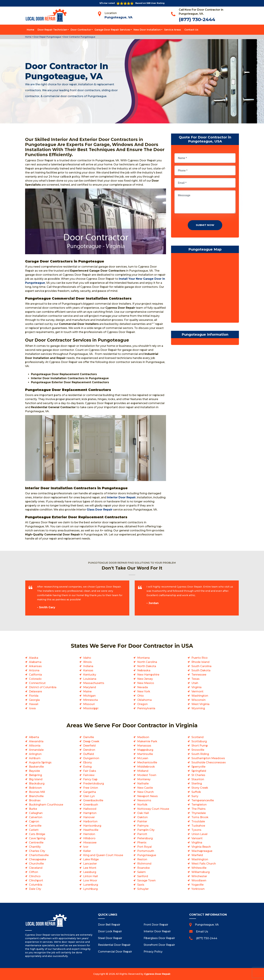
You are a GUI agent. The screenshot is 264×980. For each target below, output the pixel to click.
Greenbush (91, 805)
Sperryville (198, 767)
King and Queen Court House (103, 855)
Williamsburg (201, 872)
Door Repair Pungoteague (47, 37)
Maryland (90, 687)
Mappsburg (145, 750)
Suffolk (196, 792)
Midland (143, 771)
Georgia (34, 700)
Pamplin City (146, 830)
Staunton (198, 779)
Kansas (88, 670)
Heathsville (91, 830)
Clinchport (36, 880)
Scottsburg (199, 741)
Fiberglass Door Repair (159, 938)
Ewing (87, 767)
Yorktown (198, 889)
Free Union (91, 788)
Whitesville (199, 868)
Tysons (196, 830)
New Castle (145, 788)
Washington (200, 696)
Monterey (144, 779)
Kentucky (90, 675)
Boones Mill (37, 792)
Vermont (197, 691)
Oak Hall (143, 813)
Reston (142, 859)
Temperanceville (203, 800)
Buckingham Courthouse (46, 805)
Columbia (36, 885)
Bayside (34, 771)
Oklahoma (144, 700)
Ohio (141, 696)
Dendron (89, 750)
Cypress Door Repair (157, 974)
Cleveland (36, 868)
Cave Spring (37, 838)
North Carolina (147, 662)
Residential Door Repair (114, 945)
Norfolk (142, 805)
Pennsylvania (146, 708)
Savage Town (146, 880)
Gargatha (90, 792)
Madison (143, 737)
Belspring (35, 775)
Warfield (197, 855)
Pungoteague (147, 855)
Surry (195, 796)
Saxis (141, 885)
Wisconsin (199, 700)
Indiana (88, 666)
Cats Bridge (37, 834)
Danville (89, 737)
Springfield (199, 771)
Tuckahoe (198, 826)
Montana (143, 658)
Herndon (89, 834)
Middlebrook (146, 767)
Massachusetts (94, 683)
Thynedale (199, 813)
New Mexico (146, 683)
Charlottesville (39, 855)
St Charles (198, 775)
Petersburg (145, 838)
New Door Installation (147, 30)
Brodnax (35, 800)
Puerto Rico (200, 658)
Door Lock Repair (110, 931)
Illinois (87, 662)
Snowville (198, 750)
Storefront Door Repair (159, 945)
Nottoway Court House (153, 809)
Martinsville (145, 754)
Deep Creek (91, 741)
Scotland (197, 737)
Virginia (196, 687)
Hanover (89, 817)
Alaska (34, 658)
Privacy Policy (153, 952)
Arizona (34, 670)
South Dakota (201, 670)
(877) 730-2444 (197, 19)
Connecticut (37, 683)
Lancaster (90, 864)
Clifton (34, 872)
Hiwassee (90, 843)
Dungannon (91, 758)
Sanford (143, 876)
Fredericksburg (94, 784)
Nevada (143, 687)
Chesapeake (38, 859)
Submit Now (205, 225)
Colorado (35, 679)
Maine (87, 691)
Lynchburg (90, 889)
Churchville (36, 864)
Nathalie (143, 784)
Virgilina (197, 843)
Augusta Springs (40, 762)
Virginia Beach (201, 847)
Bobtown (35, 788)
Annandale (36, 750)
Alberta (34, 737)
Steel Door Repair (110, 938)
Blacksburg (37, 784)
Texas (195, 679)
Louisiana (90, 679)
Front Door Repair (156, 925)
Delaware (35, 691)
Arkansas (35, 666)
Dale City (35, 889)
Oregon (142, 704)
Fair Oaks (90, 771)
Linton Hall (90, 876)
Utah (195, 683)
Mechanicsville (147, 762)
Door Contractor (81, 30)
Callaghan (36, 813)
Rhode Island (200, 662)
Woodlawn (199, 880)
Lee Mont (90, 868)
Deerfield (89, 746)
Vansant (197, 838)
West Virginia (200, 704)
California (35, 675)
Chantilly (35, 847)
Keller (87, 851)
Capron (34, 821)
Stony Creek (200, 788)
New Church (145, 792)
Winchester (199, 876)
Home (30, 30)
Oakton (142, 817)
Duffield (89, 754)
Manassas (144, 746)
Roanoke (143, 868)
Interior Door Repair (157, 931)
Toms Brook (200, 817)
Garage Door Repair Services (112, 30)
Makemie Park (147, 741)
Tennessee (199, 675)
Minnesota (90, 700)
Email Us (202, 932)
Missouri (89, 704)
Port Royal (144, 847)
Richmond (144, 864)
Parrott (142, 834)
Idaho (87, 658)
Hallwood (90, 809)
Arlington (35, 754)
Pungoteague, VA (119, 17)
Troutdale (198, 821)
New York (144, 691)
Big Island (36, 779)
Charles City (37, 851)
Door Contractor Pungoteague (79, 37)
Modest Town (147, 775)
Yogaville (197, 885)
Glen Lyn (89, 796)
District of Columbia (43, 687)
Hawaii (34, 704)
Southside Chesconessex (209, 762)
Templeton (199, 805)
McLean (143, 758)
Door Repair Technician (52, 30)
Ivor (86, 847)
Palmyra (143, 826)
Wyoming (198, 708)
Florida (34, 696)
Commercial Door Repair (115, 952)
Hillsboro (89, 838)
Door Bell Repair (109, 925)
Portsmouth (146, 851)
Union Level (199, 834)
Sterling (197, 784)
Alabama (35, 662)
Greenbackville (93, 800)
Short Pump (200, 746)
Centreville (36, 843)
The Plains (199, 809)
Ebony (88, 762)
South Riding (200, 754)
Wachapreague (202, 851)
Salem (142, 872)
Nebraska (144, 670)
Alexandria (36, 741)
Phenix (142, 843)
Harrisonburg (92, 826)
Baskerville (36, 767)
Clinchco (35, 876)
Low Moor (90, 880)
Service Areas (173, 30)
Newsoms (144, 800)
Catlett (34, 830)
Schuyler (143, 889)
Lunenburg (91, 885)
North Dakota (147, 666)
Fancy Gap (90, 779)
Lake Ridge (91, 859)
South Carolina (201, 666)
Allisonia (35, 746)
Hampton (90, 813)
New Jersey (145, 679)
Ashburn (35, 758)
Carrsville (35, 826)
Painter (142, 821)
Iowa (32, 708)
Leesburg (90, 872)
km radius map (205, 289)
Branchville (36, 796)
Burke (33, 809)
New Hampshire (148, 675)
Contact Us (191, 30)
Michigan (89, 696)
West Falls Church (204, 864)
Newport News (147, 796)
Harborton (90, 821)
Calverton (36, 817)
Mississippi (91, 708)
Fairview (89, 775)
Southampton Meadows (208, 758)
